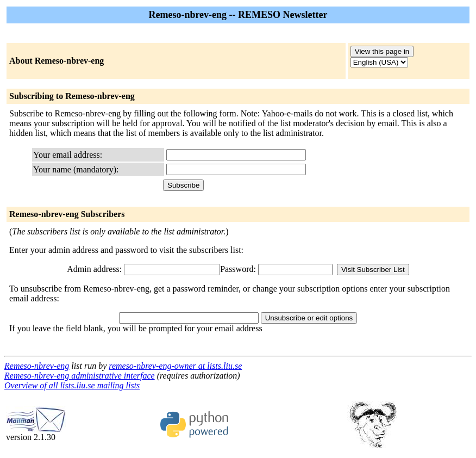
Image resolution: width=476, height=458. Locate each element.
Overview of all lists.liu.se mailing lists (72, 385)
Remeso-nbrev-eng (37, 366)
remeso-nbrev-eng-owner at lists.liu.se (175, 366)
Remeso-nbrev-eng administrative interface (80, 376)
